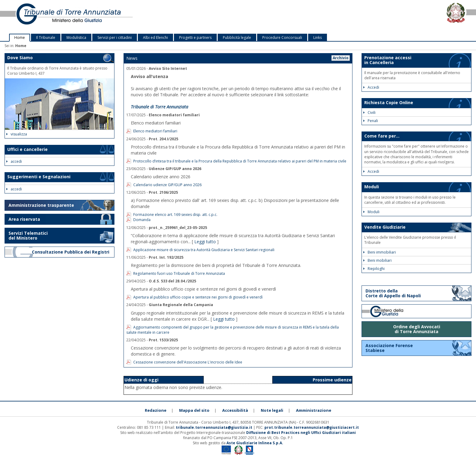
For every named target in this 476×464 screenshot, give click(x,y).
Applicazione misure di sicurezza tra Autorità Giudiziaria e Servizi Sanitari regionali (204, 250)
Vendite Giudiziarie (385, 227)
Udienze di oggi (141, 380)
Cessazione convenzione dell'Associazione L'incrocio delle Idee (188, 362)
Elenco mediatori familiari (155, 131)
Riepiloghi (374, 269)
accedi (14, 161)
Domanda (142, 220)
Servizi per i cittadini (115, 38)
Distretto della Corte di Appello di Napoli (393, 293)
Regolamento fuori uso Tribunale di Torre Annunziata (179, 273)
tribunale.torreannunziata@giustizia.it (214, 427)
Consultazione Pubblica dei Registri (71, 252)
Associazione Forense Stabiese (389, 348)
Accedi (371, 87)
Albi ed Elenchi (155, 38)
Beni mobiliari (377, 260)
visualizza (17, 134)
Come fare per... (382, 136)
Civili (369, 113)
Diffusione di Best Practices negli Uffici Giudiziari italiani (301, 433)
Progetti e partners (195, 38)
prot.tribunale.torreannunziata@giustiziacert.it (312, 427)
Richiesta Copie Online (389, 102)
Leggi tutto (205, 242)
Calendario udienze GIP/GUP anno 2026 (167, 185)
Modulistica (76, 38)
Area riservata (24, 219)
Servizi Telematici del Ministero (28, 235)
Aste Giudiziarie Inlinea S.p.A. (255, 443)
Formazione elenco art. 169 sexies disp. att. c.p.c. (175, 215)
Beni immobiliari (380, 252)
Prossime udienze (332, 380)
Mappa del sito (194, 410)
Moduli (372, 187)
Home (20, 38)
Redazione (156, 410)
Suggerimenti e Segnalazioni (39, 177)
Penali (371, 121)
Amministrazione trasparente (41, 205)
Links (318, 38)
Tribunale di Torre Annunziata (160, 107)
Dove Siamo (20, 58)
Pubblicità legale (237, 38)
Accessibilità (235, 410)
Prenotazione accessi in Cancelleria (388, 60)
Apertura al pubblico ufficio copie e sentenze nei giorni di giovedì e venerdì (198, 297)
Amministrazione (314, 410)
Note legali (272, 410)
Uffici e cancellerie (27, 149)
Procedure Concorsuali (282, 38)
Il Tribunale (46, 38)
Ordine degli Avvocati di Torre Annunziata (417, 329)
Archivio (341, 58)
